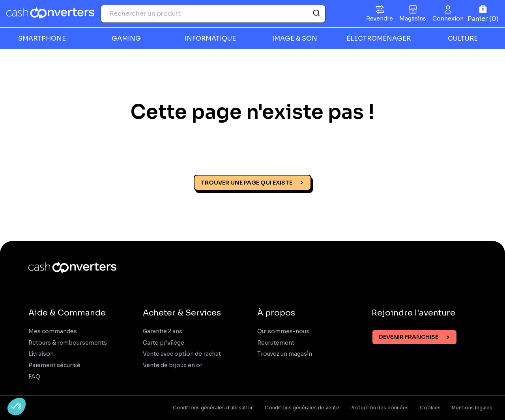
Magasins (413, 19)
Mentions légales (472, 408)
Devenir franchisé (409, 337)
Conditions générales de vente (302, 408)
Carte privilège (164, 343)
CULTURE (463, 38)
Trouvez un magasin (285, 354)
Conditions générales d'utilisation (213, 408)
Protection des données (380, 408)
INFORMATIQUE (210, 38)
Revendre (380, 19)
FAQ (34, 377)
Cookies (430, 408)
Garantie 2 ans (163, 331)
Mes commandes (53, 331)
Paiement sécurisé (54, 365)
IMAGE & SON (295, 38)
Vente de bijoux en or (173, 365)
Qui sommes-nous (283, 331)
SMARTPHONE (42, 38)
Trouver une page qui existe (247, 183)
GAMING (126, 38)
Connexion (448, 19)
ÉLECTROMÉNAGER (379, 38)
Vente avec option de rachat (182, 354)
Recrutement (276, 343)
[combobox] (213, 14)
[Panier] (483, 14)
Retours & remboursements (68, 343)
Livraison (41, 354)
